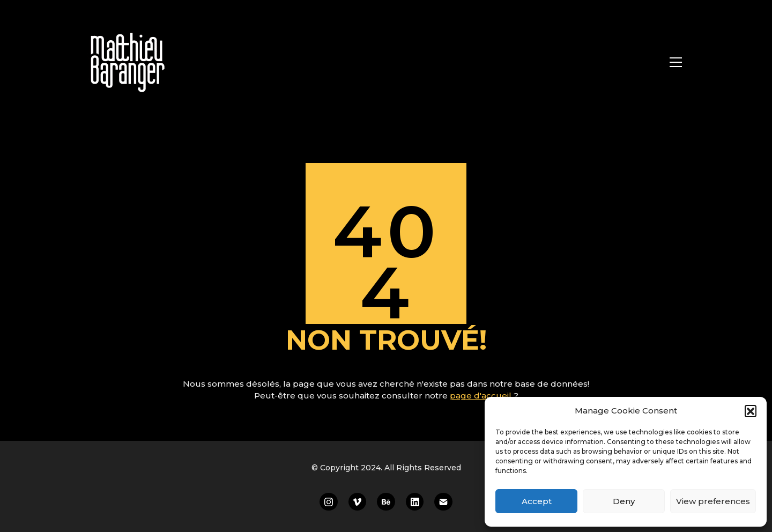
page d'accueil (482, 396)
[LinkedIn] (415, 502)
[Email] (443, 502)
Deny (624, 501)
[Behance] (386, 502)
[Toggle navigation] (676, 62)
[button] (751, 411)
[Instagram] (329, 502)
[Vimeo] (358, 502)
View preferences (713, 501)
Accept (537, 501)
